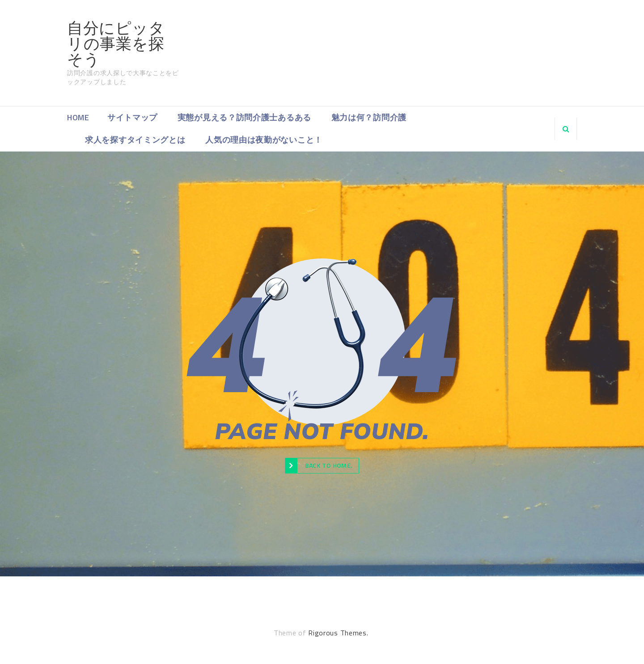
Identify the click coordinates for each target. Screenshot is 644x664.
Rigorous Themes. (338, 633)
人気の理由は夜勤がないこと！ (264, 140)
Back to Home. (319, 465)
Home (78, 117)
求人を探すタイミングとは (135, 140)
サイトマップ (132, 117)
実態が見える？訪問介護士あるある (244, 117)
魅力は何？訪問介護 (369, 117)
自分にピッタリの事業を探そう (116, 44)
